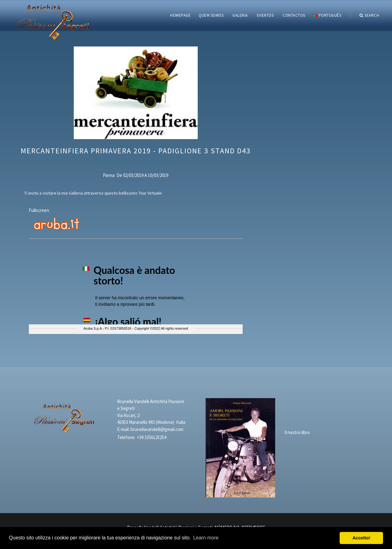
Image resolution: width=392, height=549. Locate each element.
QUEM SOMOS (211, 15)
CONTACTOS (294, 15)
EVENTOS (265, 15)
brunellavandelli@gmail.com (157, 429)
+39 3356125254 (151, 437)
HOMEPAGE (180, 15)
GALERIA (240, 15)
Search (369, 15)
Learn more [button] (206, 538)
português (327, 15)
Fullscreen (39, 210)
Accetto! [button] (361, 538)
